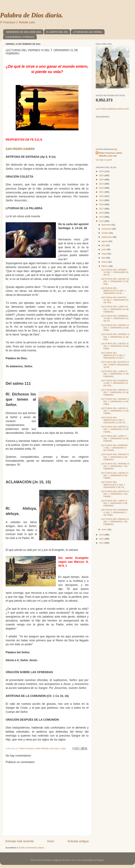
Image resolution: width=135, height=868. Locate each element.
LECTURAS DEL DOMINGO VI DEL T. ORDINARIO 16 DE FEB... (115, 383)
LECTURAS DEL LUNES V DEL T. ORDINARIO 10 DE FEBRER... (115, 438)
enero (105, 529)
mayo (104, 254)
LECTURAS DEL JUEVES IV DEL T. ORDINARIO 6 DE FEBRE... (115, 475)
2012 (102, 539)
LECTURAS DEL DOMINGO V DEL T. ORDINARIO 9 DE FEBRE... (115, 448)
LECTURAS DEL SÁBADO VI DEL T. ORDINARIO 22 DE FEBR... (115, 328)
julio (104, 245)
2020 (102, 196)
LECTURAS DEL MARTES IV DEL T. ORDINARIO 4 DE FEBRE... (115, 494)
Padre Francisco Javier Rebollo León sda (111, 154)
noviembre (107, 229)
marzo (105, 262)
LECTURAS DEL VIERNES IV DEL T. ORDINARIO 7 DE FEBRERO (115, 466)
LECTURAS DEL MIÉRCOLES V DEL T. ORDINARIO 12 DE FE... (114, 420)
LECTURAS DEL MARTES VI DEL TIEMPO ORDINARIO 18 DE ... (115, 365)
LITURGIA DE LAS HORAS (88, 32)
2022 (102, 188)
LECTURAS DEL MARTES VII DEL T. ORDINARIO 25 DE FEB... (115, 300)
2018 (102, 204)
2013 (102, 535)
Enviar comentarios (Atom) (32, 848)
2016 (102, 213)
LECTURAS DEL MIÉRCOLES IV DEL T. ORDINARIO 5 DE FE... (113, 485)
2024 (102, 180)
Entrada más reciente (20, 841)
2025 (102, 175)
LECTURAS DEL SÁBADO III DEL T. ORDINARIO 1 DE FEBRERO (115, 522)
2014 (102, 221)
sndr (73, 860)
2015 (102, 217)
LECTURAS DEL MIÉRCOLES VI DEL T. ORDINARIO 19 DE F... (113, 355)
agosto (105, 241)
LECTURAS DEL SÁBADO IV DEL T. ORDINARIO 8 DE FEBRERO (115, 457)
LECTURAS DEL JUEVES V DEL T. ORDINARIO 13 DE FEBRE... (115, 411)
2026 (102, 171)
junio (104, 249)
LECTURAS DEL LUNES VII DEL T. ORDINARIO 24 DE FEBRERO (115, 309)
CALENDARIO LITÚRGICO (20, 37)
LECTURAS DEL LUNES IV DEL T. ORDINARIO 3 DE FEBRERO (114, 503)
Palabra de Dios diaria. (31, 15)
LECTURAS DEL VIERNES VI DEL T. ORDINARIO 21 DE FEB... (115, 337)
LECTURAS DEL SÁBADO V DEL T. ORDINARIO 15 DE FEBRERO (115, 392)
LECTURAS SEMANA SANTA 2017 (112, 109)
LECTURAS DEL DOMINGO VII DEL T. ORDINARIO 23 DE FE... (115, 318)
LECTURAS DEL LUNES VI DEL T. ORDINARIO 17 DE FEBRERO (115, 374)
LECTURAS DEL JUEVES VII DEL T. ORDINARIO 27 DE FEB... (115, 281)
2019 (102, 200)
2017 (102, 209)
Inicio (51, 841)
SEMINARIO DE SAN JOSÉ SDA (24, 32)
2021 (102, 192)
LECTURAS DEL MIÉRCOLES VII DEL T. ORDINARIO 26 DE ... (113, 291)
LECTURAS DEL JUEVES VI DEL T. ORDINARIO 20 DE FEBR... (115, 346)
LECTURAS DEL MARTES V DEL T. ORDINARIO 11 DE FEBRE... (115, 429)
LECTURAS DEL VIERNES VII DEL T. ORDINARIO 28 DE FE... (115, 272)
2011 (102, 543)
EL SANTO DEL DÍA (57, 32)
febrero (105, 266)
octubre (105, 233)
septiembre (107, 237)
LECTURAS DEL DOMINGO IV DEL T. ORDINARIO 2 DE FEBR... (115, 512)
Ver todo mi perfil (104, 160)
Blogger (100, 860)
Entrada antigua (78, 841)
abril (104, 258)
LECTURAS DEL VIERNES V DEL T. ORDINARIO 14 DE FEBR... (115, 401)
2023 (102, 184)
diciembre (106, 225)
